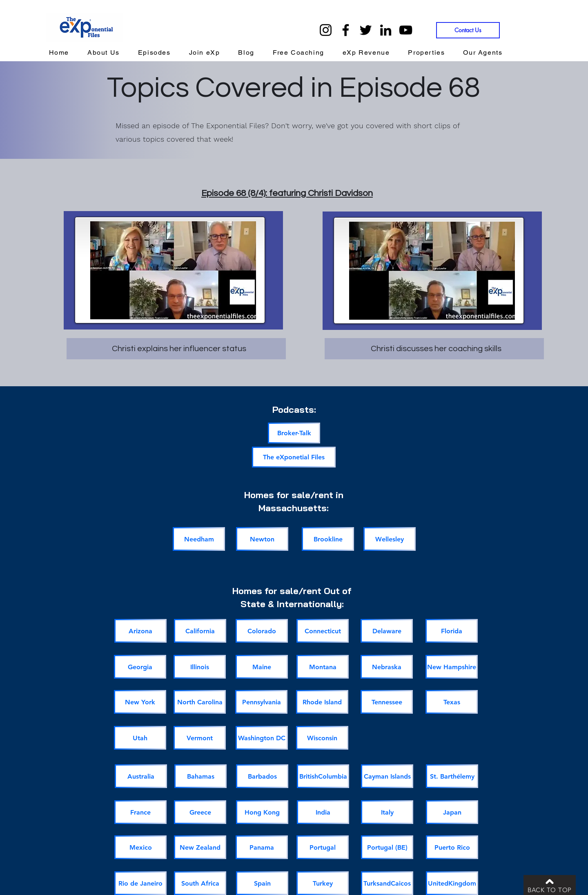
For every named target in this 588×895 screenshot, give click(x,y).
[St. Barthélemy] (452, 776)
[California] (200, 631)
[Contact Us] (468, 30)
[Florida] (452, 631)
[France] (140, 812)
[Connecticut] (323, 631)
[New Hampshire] (452, 667)
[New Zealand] (200, 847)
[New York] (140, 702)
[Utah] (140, 738)
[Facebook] (346, 30)
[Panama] (262, 847)
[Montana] (323, 667)
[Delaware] (387, 631)
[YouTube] (406, 30)
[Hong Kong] (262, 812)
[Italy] (387, 812)
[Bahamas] (200, 776)
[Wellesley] (390, 539)
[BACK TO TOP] (550, 885)
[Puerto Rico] (452, 847)
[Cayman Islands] (387, 776)
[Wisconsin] (322, 738)
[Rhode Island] (322, 702)
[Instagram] (326, 30)
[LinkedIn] (386, 30)
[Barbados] (262, 776)
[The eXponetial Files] (294, 457)
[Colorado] (262, 631)
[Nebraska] (387, 667)
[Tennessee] (387, 702)
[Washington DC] (262, 738)
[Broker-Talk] (294, 433)
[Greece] (200, 812)
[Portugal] (323, 847)
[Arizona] (140, 631)
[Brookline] (328, 539)
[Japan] (452, 812)
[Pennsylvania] (261, 702)
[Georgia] (140, 667)
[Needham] (199, 539)
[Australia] (141, 776)
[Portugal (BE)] (387, 847)
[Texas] (452, 702)
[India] (323, 812)
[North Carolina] (200, 702)
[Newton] (262, 539)
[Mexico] (140, 847)
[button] (366, 53)
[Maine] (262, 667)
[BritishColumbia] (323, 776)
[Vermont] (200, 738)
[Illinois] (200, 667)
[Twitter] (366, 30)
